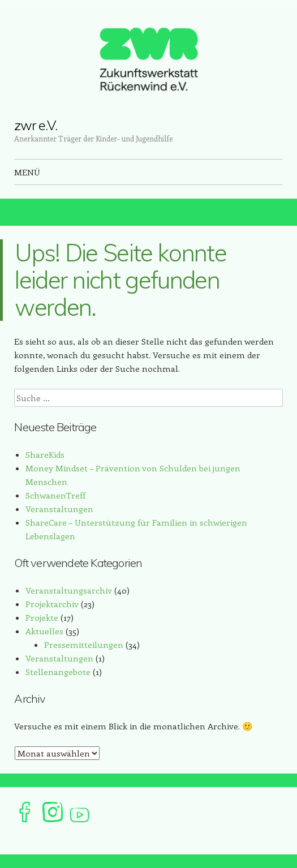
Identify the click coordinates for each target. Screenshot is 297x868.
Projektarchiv (52, 604)
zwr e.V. (35, 125)
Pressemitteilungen (84, 644)
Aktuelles (44, 631)
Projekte (42, 617)
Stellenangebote (58, 672)
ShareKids (45, 454)
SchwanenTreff (55, 495)
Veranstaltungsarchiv (69, 590)
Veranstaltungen (59, 509)
